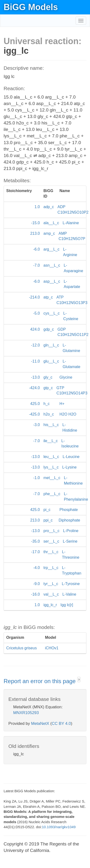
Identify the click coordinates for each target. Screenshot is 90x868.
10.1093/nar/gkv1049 (59, 827)
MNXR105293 (26, 713)
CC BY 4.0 (61, 724)
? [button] (79, 680)
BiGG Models (31, 7)
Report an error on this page (40, 681)
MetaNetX (40, 724)
